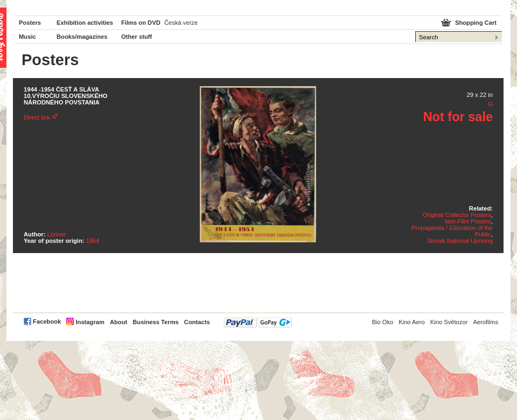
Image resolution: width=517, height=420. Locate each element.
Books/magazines (82, 37)
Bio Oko (382, 322)
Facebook (47, 321)
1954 (93, 241)
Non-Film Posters (467, 221)
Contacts (197, 322)
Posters (30, 23)
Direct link (37, 117)
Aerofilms (485, 322)
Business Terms (156, 322)
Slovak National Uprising (460, 241)
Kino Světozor (449, 322)
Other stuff (137, 37)
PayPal (258, 322)
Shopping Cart (476, 23)
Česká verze (181, 23)
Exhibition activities (85, 23)
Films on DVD (141, 23)
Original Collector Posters (457, 215)
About (118, 322)
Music (27, 37)
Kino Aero (412, 322)
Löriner (57, 234)
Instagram (90, 322)
